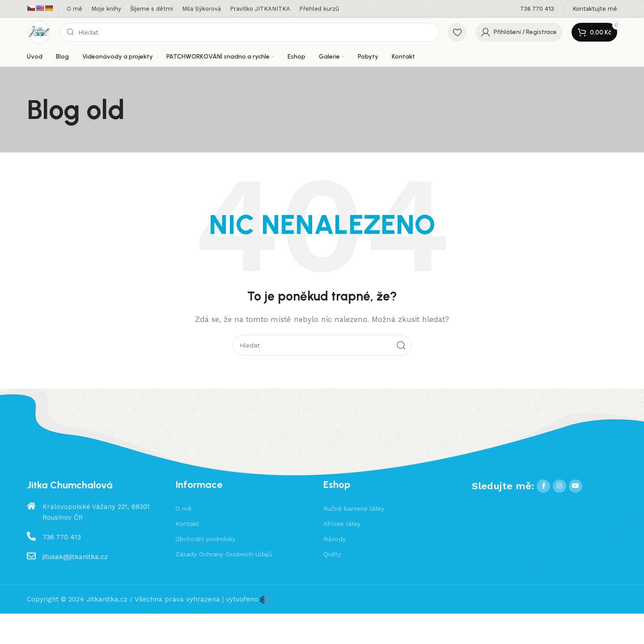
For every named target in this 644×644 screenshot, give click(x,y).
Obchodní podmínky (205, 539)
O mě (183, 508)
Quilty (332, 554)
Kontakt (187, 524)
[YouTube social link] (576, 486)
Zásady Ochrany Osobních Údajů (224, 554)
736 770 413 (62, 537)
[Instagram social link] (559, 486)
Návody (335, 539)
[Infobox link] (537, 9)
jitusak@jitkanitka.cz (75, 557)
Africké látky (342, 524)
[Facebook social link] (543, 486)
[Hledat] (249, 32)
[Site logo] (39, 32)
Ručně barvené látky (354, 508)
